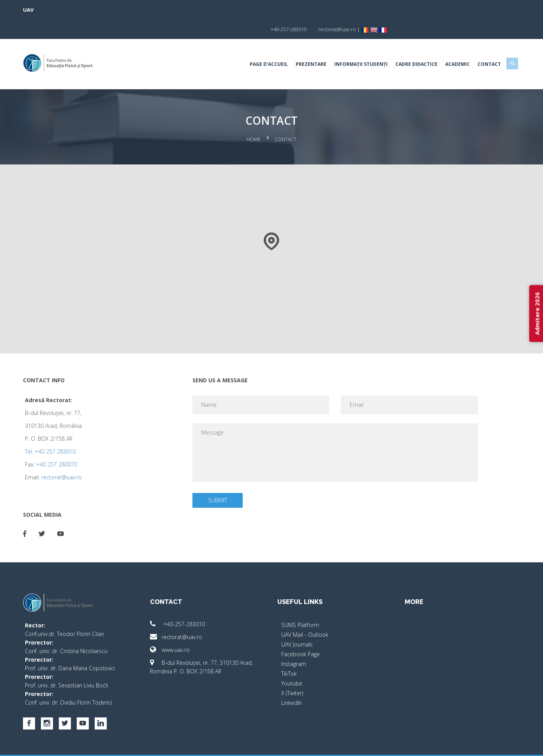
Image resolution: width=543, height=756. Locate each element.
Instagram (294, 642)
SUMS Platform (300, 603)
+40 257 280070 (77, 443)
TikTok (289, 652)
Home (254, 119)
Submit (225, 479)
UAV (49, 10)
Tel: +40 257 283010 (71, 430)
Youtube (292, 662)
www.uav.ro (180, 628)
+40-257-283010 (188, 603)
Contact (469, 45)
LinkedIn (292, 681)
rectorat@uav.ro (82, 456)
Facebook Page (301, 633)
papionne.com (458, 745)
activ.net (491, 745)
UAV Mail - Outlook (305, 613)
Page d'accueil (248, 45)
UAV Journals (297, 623)
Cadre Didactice (396, 45)
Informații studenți (340, 45)
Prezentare (290, 45)
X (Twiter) (292, 672)
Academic (437, 45)
